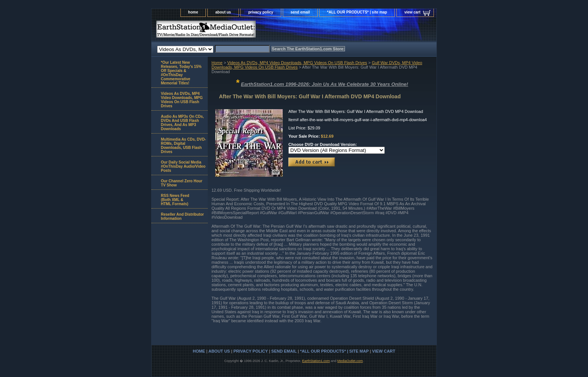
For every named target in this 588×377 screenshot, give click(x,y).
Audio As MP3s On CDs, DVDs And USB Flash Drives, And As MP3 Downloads (182, 123)
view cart (412, 12)
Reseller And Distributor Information (182, 216)
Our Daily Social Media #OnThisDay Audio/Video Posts (183, 166)
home (193, 12)
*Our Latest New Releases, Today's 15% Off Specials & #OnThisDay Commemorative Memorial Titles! (181, 73)
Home (217, 63)
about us (223, 12)
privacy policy (261, 12)
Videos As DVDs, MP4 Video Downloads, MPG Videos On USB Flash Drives (297, 63)
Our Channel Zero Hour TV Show (182, 183)
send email (300, 12)
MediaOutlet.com (350, 361)
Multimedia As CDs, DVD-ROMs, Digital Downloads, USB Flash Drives (183, 146)
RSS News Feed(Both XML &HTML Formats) (175, 200)
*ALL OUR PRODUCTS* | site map (357, 12)
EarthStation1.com (316, 361)
